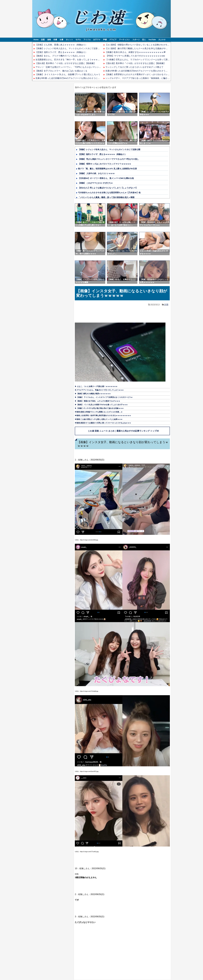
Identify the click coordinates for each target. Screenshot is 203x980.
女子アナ (97, 40)
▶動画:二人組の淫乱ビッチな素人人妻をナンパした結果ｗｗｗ (99, 419)
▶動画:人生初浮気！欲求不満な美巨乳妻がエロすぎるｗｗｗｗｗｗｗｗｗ (103, 416)
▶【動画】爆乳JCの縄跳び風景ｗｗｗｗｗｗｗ (93, 394)
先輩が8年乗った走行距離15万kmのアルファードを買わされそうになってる (71, 78)
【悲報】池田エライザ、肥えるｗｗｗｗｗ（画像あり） (61, 52)
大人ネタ (162, 40)
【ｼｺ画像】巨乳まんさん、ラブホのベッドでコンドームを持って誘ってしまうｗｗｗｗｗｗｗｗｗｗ (152, 60)
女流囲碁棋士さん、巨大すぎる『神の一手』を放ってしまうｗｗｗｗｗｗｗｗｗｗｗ (75, 60)
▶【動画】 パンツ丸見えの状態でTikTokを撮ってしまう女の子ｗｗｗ (101, 405)
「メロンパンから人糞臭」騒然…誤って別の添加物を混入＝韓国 (106, 197)
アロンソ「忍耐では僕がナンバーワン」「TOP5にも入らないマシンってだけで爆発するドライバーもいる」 (86, 67)
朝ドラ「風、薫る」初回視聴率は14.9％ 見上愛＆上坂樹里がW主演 (107, 169)
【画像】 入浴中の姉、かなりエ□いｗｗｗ (96, 173)
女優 (61, 40)
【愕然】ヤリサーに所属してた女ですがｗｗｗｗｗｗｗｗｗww (135, 56)
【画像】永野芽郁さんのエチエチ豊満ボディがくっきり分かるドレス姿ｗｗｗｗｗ (144, 74)
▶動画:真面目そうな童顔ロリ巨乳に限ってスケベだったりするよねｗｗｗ (103, 423)
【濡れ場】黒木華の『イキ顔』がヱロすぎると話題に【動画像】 (66, 63)
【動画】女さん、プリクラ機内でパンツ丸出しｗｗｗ (60, 56)
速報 (49, 40)
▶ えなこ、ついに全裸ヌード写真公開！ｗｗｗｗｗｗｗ (96, 386)
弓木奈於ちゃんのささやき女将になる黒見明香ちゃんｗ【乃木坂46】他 (109, 193)
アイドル (87, 40)
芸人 (144, 40)
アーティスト (124, 40)
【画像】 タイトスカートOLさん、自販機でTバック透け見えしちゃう (68, 74)
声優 (105, 40)
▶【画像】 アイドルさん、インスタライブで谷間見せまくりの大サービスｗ (104, 397)
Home (36, 40)
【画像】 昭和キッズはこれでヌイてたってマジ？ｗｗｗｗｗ (105, 164)
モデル (78, 40)
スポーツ (136, 40)
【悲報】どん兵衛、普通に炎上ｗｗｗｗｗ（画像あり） (61, 45)
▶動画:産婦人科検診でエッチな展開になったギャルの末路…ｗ (99, 412)
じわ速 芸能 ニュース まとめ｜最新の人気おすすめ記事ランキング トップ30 (123, 431)
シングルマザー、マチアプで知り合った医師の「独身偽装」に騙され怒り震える (143, 78)
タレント (69, 40)
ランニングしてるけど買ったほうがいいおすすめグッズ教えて (134, 67)
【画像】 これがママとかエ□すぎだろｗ (95, 183)
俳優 (55, 40)
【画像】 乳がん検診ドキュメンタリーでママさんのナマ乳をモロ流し (108, 159)
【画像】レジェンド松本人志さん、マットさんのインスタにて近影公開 (69, 48)
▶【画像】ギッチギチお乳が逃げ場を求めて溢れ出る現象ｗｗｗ (99, 408)
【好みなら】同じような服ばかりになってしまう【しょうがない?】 (108, 188)
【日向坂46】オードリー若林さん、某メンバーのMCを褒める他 (106, 178)
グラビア (113, 40)
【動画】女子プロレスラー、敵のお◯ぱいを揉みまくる (61, 71)
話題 (43, 40)
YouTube (152, 40)
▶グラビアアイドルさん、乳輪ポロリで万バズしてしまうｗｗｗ (99, 390)
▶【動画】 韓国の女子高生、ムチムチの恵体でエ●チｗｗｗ (97, 401)
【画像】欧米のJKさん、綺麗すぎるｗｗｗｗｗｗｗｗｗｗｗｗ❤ (135, 52)
